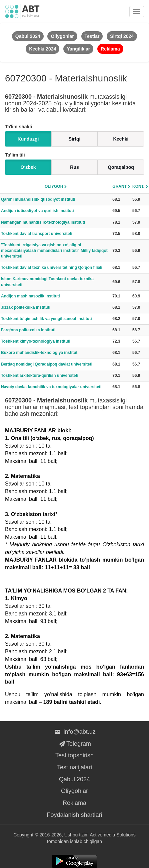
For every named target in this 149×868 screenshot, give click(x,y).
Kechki (121, 139)
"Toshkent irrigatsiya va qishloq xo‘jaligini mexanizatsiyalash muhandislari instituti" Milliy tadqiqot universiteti (54, 251)
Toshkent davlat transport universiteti (37, 234)
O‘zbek (28, 167)
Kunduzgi (28, 139)
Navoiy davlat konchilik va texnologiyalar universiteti (51, 387)
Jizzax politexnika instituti (26, 307)
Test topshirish (74, 755)
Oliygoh (54, 186)
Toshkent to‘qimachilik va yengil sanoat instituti (46, 319)
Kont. (138, 186)
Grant (119, 186)
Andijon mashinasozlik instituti (30, 296)
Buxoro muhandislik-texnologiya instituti (40, 353)
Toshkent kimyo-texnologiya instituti (36, 341)
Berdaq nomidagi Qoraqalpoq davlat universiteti (47, 364)
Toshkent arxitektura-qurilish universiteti (40, 376)
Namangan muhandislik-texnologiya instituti (43, 222)
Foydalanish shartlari (74, 815)
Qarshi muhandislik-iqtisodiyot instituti (38, 199)
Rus (74, 167)
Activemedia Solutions (113, 835)
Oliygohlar (74, 791)
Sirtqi (75, 139)
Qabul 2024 (74, 779)
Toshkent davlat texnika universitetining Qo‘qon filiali (52, 268)
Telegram (74, 744)
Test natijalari (74, 767)
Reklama (74, 803)
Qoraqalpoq (121, 167)
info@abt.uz (74, 732)
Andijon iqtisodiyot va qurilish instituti (37, 211)
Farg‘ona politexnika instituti (28, 330)
